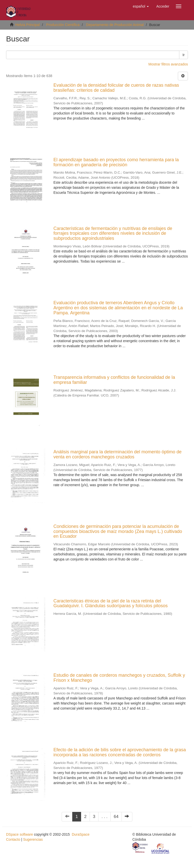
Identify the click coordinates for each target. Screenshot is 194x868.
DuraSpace (81, 834)
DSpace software (20, 834)
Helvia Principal (28, 25)
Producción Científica (63, 25)
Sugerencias (33, 839)
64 (116, 817)
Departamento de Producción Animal (115, 25)
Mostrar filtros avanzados (168, 64)
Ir (184, 55)
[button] (141, 6)
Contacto (13, 839)
